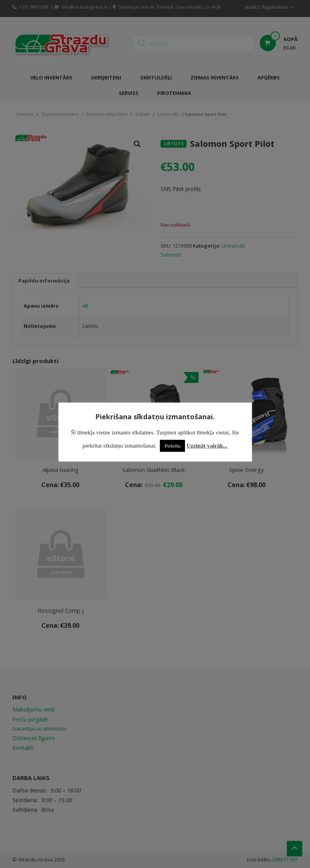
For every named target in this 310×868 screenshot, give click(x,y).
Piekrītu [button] (172, 446)
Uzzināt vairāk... (207, 446)
